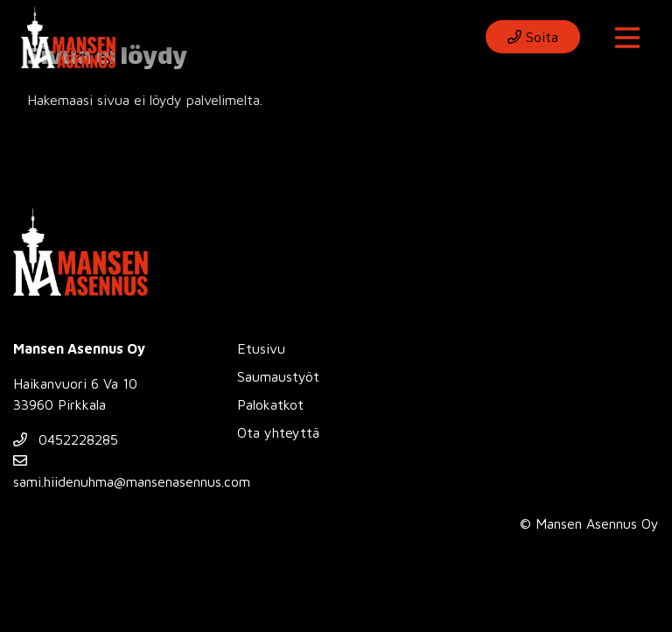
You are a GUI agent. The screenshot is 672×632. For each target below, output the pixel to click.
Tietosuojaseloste (63, 522)
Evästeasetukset (183, 522)
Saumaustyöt (278, 376)
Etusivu (261, 348)
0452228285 (66, 439)
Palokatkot (270, 404)
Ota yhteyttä (278, 432)
